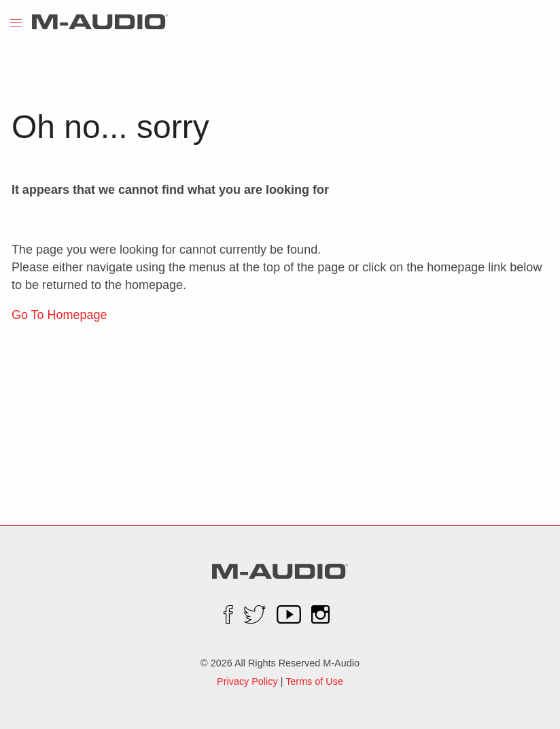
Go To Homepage (59, 315)
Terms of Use (314, 681)
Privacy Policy (247, 681)
